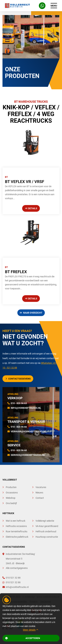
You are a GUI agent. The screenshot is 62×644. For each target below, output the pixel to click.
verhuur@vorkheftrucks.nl (29, 431)
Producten (11, 487)
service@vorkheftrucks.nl (28, 455)
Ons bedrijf (11, 503)
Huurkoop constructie (47, 537)
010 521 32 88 (11, 578)
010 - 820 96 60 (19, 450)
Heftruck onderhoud (46, 531)
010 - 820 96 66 (19, 427)
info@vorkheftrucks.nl (26, 408)
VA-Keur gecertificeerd (47, 526)
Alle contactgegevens (17, 568)
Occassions (12, 493)
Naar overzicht (31, 313)
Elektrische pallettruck (17, 537)
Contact (40, 498)
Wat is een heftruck (16, 521)
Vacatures (41, 487)
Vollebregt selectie (45, 521)
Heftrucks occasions (16, 526)
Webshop (11, 498)
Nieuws (39, 493)
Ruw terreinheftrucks (17, 531)
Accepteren (23, 638)
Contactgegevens (18, 379)
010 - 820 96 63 (19, 403)
